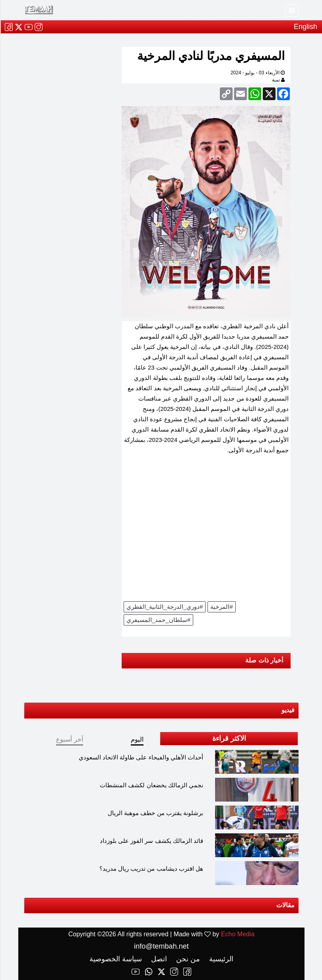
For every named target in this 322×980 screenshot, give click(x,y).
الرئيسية (220, 959)
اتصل (158, 959)
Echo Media (238, 934)
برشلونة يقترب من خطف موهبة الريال (155, 813)
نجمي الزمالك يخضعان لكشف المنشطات (151, 785)
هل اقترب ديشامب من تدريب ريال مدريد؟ (151, 869)
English (305, 27)
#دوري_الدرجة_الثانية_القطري (164, 607)
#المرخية (221, 607)
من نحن (187, 959)
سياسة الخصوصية (115, 959)
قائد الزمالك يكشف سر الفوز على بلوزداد (151, 841)
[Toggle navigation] (291, 11)
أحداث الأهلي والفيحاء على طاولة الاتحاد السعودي (141, 757)
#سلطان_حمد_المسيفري (158, 620)
